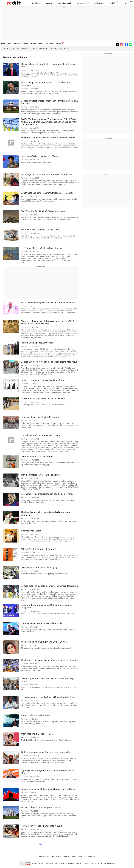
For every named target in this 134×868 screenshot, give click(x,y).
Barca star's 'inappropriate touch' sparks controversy (47, 494)
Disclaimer (62, 863)
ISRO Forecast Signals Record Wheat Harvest (43, 399)
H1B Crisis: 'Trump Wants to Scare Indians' (42, 248)
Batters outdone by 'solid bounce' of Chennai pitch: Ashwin (50, 586)
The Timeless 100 (90, 856)
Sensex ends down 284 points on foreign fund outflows (48, 789)
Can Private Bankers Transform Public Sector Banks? (47, 193)
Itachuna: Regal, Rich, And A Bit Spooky (40, 417)
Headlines (6, 48)
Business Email (82, 3)
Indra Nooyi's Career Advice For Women (40, 156)
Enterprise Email (64, 3)
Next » (41, 844)
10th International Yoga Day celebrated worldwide (46, 752)
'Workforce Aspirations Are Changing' (39, 567)
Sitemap (79, 863)
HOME (3, 44)
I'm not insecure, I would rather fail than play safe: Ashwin (49, 697)
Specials (54, 48)
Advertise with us (51, 863)
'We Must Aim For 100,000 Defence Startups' (43, 211)
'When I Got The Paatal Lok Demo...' (38, 549)
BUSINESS (17, 44)
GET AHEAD (49, 44)
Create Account (129, 4)
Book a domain (57, 856)
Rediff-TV (114, 3)
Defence (16, 48)
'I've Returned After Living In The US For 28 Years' (45, 642)
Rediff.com (41, 863)
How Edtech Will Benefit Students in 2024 (41, 826)
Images (25, 48)
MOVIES (25, 44)
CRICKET (33, 44)
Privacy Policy (71, 863)
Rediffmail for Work (44, 856)
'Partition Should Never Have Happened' (41, 475)
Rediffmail (37, 3)
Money (49, 3)
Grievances (111, 863)
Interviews (44, 48)
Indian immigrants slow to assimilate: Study (43, 380)
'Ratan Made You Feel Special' (35, 715)
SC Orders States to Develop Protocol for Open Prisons (48, 138)
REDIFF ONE (59, 44)
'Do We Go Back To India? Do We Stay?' (40, 230)
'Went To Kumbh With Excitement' (37, 456)
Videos (80, 856)
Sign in (132, 1)
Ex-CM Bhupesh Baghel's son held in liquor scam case (47, 303)
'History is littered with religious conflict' (41, 807)
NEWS (10, 44)
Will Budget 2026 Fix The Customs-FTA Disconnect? (47, 174)
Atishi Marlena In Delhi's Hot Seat (37, 734)
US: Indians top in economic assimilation (41, 435)
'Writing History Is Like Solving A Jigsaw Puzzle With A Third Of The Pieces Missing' (48, 322)
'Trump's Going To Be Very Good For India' (42, 623)
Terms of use (102, 863)
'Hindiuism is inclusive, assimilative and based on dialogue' (50, 660)
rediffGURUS (99, 3)
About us (93, 863)
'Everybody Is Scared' (31, 531)
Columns (33, 48)
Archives (64, 48)
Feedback (86, 863)
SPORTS (41, 44)
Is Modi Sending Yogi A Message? (38, 343)
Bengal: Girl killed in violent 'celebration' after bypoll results (50, 362)
